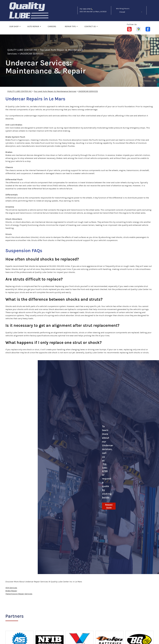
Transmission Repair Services (19, 594)
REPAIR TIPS (70, 26)
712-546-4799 (85, 9)
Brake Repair (11, 591)
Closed (122, 12)
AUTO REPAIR (33, 26)
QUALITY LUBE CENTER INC (22, 50)
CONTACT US (90, 26)
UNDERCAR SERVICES (31, 54)
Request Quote (109, 506)
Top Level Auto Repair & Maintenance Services (55, 91)
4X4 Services (11, 588)
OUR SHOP (14, 26)
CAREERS (52, 26)
